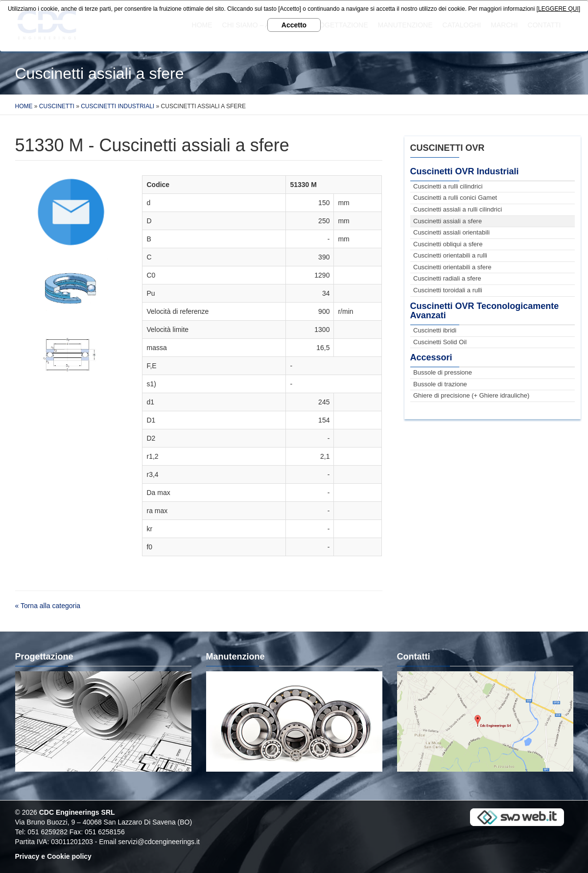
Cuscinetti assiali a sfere (447, 221)
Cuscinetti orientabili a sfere (452, 267)
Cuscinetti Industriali (118, 106)
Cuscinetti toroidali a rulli (448, 290)
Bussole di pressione (443, 372)
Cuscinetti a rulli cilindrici (448, 186)
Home (24, 106)
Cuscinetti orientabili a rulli (450, 255)
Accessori (431, 357)
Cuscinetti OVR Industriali (465, 171)
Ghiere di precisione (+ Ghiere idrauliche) (471, 395)
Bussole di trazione (440, 384)
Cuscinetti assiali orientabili (451, 232)
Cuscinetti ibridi (435, 330)
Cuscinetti (57, 106)
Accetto (294, 25)
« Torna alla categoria (48, 606)
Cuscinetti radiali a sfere (447, 278)
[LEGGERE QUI (558, 9)
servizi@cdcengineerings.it (159, 842)
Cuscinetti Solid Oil (440, 342)
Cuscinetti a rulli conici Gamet (455, 198)
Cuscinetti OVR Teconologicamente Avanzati (485, 311)
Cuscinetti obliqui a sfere (448, 244)
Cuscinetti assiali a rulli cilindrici (458, 209)
